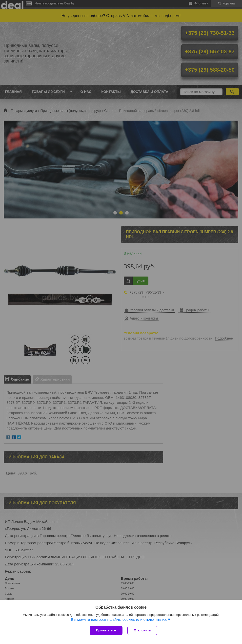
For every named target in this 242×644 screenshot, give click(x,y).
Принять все (106, 630)
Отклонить (142, 630)
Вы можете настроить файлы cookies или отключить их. (119, 619)
